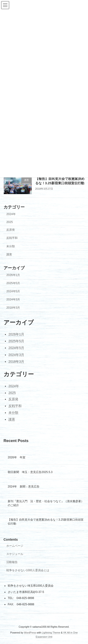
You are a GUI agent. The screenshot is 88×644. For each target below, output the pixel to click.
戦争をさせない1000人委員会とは (28, 570)
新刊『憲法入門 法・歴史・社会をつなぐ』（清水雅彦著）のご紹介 (46, 503)
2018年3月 (13, 308)
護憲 (9, 254)
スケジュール (15, 554)
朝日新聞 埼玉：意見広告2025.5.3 (30, 472)
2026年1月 (13, 275)
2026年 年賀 (17, 458)
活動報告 (12, 562)
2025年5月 (13, 283)
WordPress (30, 633)
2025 (10, 222)
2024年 (11, 214)
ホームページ (15, 546)
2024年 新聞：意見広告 (24, 487)
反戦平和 (12, 238)
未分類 (11, 246)
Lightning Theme (51, 633)
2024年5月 (13, 291)
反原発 (11, 230)
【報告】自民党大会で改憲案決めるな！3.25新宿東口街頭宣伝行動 (46, 522)
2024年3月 (13, 300)
